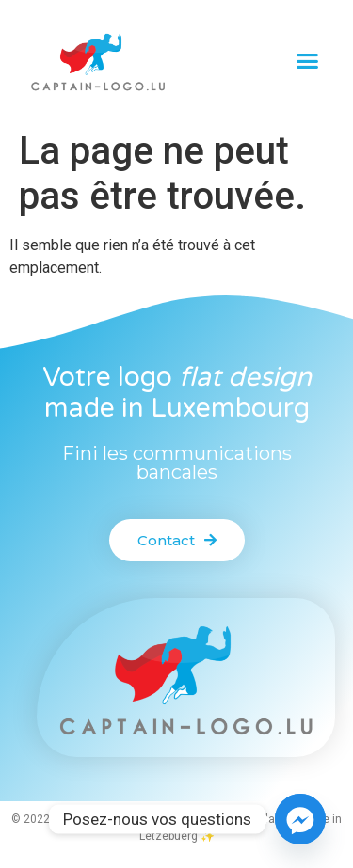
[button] (307, 61)
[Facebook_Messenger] (300, 819)
